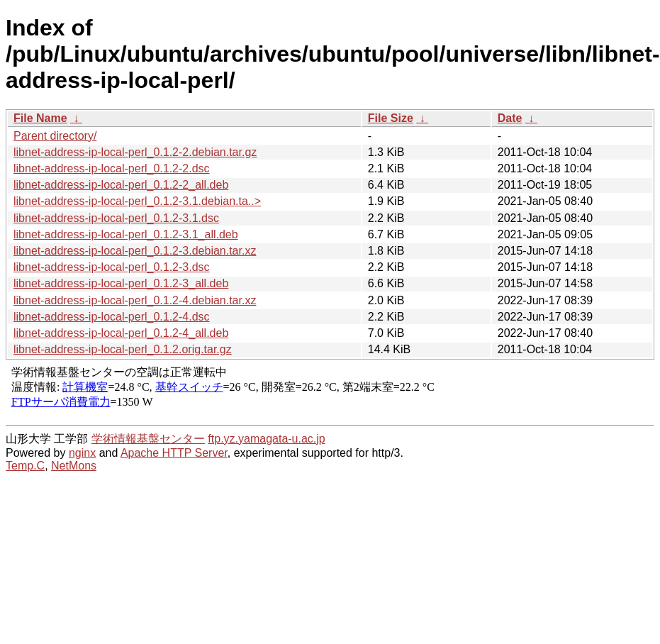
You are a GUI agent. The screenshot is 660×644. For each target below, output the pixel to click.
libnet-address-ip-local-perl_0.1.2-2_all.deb (121, 185)
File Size (391, 118)
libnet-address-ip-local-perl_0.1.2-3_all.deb (121, 283)
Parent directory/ (55, 136)
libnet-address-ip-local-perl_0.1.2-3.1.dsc (116, 218)
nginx (82, 453)
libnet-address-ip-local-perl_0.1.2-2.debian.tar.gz (135, 152)
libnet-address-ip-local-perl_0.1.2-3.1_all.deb (126, 234)
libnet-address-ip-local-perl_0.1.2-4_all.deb (121, 333)
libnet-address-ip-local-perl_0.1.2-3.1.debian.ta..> (137, 201)
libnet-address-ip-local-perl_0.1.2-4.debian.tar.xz (135, 300)
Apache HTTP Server (174, 453)
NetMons (74, 466)
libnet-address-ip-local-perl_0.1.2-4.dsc (112, 317)
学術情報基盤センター (148, 439)
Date (510, 118)
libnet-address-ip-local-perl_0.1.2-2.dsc (112, 168)
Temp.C (25, 466)
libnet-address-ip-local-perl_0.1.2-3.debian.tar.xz (135, 251)
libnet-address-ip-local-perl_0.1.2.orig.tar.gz (123, 349)
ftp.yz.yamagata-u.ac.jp (266, 439)
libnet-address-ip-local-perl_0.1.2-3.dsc (112, 267)
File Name (40, 118)
